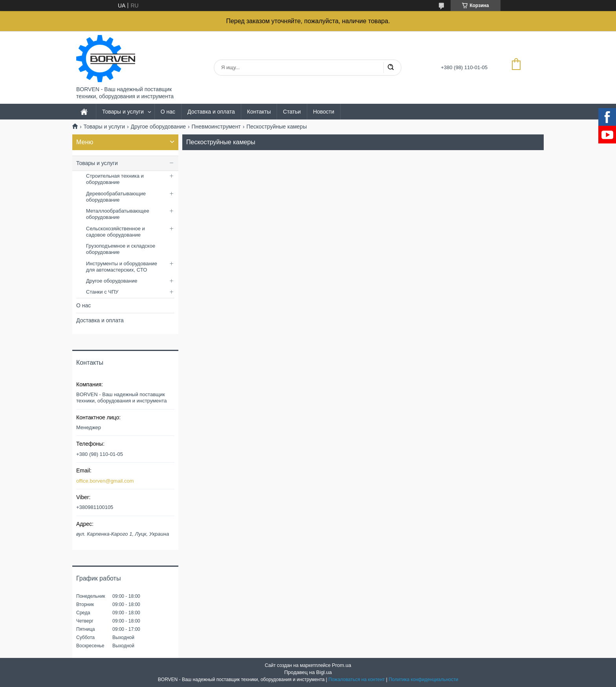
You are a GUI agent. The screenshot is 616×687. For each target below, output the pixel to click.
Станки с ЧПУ (102, 292)
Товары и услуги (123, 112)
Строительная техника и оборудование (115, 179)
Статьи (292, 112)
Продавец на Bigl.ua (308, 672)
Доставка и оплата (211, 112)
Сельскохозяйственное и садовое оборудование (115, 232)
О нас (168, 112)
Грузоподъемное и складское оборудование (121, 249)
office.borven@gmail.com (105, 481)
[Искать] (390, 68)
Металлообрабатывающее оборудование (118, 214)
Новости (324, 112)
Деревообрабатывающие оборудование (116, 197)
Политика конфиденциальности (423, 680)
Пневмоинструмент (216, 127)
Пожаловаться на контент (357, 680)
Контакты (259, 112)
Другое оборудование (159, 127)
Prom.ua (342, 665)
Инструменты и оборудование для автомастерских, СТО (122, 267)
